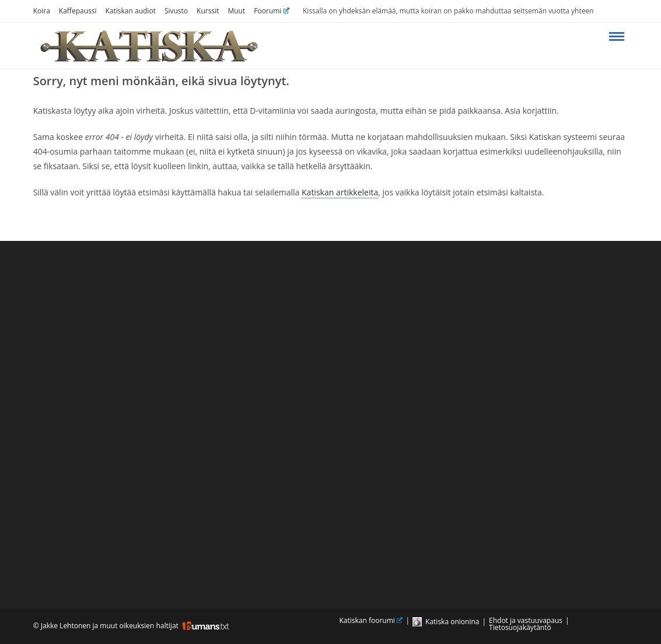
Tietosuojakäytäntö (520, 627)
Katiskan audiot (131, 11)
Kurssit (208, 11)
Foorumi (272, 11)
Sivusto (176, 11)
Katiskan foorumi (371, 620)
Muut (236, 11)
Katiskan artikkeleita (340, 192)
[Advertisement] (331, 419)
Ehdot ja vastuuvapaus (526, 620)
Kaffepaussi (78, 11)
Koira (42, 11)
